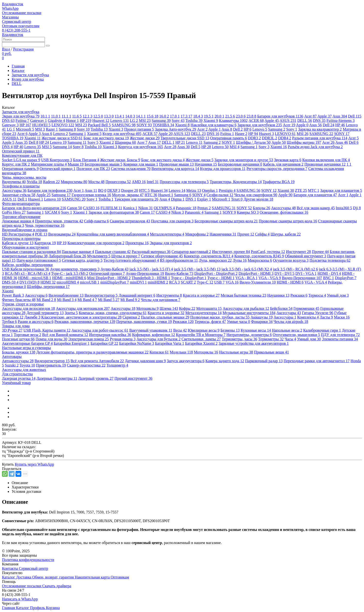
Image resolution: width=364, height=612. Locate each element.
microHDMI (68, 282)
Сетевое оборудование (162, 256)
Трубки (9, 322)
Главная (18, 66)
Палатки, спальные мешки (165, 317)
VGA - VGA (270, 278)
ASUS (288, 121)
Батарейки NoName (137, 343)
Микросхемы (74, 182)
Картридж (45, 243)
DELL (17, 84)
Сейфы (262, 234)
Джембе (32, 317)
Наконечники (223, 234)
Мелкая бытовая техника (243, 295)
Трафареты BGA (279, 182)
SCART (188, 282)
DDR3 (254, 138)
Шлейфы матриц (304, 142)
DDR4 (285, 138)
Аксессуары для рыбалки (246, 308)
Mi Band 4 (87, 300)
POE (41, 234)
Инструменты (169, 295)
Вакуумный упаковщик (151, 330)
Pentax (204, 208)
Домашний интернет (137, 295)
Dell (355, 116)
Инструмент (298, 252)
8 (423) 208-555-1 (16, 30)
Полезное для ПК (93, 169)
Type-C (205, 282)
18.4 (198, 116)
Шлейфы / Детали (253, 142)
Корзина (53, 608)
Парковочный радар (264, 361)
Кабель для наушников (283, 164)
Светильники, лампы (201, 339)
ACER (256, 121)
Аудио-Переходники (145, 273)
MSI (145, 121)
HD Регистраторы (18, 234)
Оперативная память (229, 138)
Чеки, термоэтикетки (45, 225)
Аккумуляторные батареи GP (27, 343)
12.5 (98, 116)
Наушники (206, 164)
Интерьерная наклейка (110, 335)
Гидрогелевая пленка (91, 195)
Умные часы (238, 322)
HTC (144, 190)
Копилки (159, 352)
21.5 (230, 116)
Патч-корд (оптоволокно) (39, 260)
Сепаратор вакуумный (191, 252)
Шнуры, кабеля (286, 234)
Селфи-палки (220, 195)
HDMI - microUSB (35, 278)
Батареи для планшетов (315, 195)
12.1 (88, 116)
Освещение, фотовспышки (284, 212)
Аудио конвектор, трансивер (75, 269)
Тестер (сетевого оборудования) (131, 260)
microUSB (89, 282)
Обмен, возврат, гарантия (53, 577)
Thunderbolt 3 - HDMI (151, 278)
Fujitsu (22, 121)
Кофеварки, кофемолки (154, 335)
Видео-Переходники (302, 278)
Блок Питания (86, 160)
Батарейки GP (104, 343)
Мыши (76, 164)
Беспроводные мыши (104, 164)
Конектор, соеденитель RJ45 (259, 256)
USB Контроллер (57, 160)
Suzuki (12, 365)
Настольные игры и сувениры (26, 348)
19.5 (209, 116)
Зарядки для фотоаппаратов (114, 212)
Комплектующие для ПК (22, 155)
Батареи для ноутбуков (280, 116)
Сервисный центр (16, 21)
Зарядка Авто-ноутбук (176, 129)
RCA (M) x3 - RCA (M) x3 (28, 273)
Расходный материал (151, 252)
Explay (204, 199)
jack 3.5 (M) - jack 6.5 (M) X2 (247, 269)
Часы (290, 339)
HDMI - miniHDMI (69, 278)
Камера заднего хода (225, 361)
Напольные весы (287, 330)
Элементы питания (340, 339)
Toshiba (194, 121)
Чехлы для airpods (291, 322)
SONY (144, 125)
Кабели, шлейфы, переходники (27, 265)
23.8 (251, 116)
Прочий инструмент (133, 378)
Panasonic (186, 208)
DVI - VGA (306, 273)
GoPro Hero (14, 212)
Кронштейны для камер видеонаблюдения (113, 234)
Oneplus (210, 190)
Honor (72, 121)
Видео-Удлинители (258, 282)
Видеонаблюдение (66, 295)
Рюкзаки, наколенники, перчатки (85, 322)
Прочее (246, 234)
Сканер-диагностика (86, 365)
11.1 (66, 116)
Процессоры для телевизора (184, 182)
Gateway (38, 121)
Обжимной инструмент (306, 256)
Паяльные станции (113, 252)
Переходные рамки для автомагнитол (316, 361)
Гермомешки (306, 308)
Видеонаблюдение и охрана (25, 230)
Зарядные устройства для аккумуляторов (254, 343)
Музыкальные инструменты (249, 313)
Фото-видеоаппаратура (21, 204)
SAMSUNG (124, 125)
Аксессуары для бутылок (159, 339)
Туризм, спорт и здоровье (23, 304)
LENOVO (63, 125)
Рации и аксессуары (36, 322)
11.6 (77, 116)
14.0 (130, 116)
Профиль (38, 608)
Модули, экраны (128, 195)
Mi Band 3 (67, 300)
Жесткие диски (145, 138)
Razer (52, 129)
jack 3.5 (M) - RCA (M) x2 (295, 269)
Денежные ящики (18, 221)
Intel (153, 182)
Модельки (181, 352)
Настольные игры (236, 352)
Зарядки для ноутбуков (260, 125)
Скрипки (131, 317)
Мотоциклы (147, 308)
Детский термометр (45, 313)
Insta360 (344, 208)
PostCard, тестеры (268, 252)
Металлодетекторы (167, 234)
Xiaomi (211, 121)
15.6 (153, 116)
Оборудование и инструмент (25, 247)
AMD (139, 182)
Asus (340, 116)
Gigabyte (56, 121)
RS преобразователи (179, 260)
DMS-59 (10, 282)
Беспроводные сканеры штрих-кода (226, 221)
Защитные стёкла (19, 195)
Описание (20, 483)
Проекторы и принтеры (21, 239)
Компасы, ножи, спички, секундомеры (113, 313)
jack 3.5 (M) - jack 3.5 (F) (151, 269)
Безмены (230, 330)
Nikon (146, 208)
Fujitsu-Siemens (340, 121)
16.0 (164, 116)
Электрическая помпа (88, 339)
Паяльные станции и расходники (31, 252)
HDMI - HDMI (290, 282)
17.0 (175, 116)
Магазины (10, 17)
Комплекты (308, 317)
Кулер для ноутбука (28, 79)
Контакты (10, 568)
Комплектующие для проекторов (96, 243)
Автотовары (12, 356)
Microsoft (25, 129)
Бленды (262, 208)
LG (134, 121)
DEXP (114, 190)
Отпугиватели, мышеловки (296, 335)
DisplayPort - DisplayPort (216, 273)
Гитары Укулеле (318, 313)
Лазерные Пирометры (57, 378)
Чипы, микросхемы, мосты (24, 177)
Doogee (130, 190)
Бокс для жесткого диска (106, 138)
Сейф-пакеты (97, 221)
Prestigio (227, 190)
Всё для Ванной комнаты (65, 335)
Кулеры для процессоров (223, 169)
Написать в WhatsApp (20, 599)
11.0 (56, 116)
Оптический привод (21, 151)
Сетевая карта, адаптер (82, 260)
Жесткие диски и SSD (62, 138)
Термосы (317, 295)
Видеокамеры (62, 234)
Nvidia (34, 182)
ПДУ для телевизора (340, 335)
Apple (325, 116)
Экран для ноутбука (21, 116)
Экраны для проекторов (171, 243)
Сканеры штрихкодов (130, 221)
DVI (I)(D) (29, 282)
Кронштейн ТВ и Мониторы (201, 335)
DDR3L (270, 138)
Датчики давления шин (145, 361)
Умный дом (338, 295)
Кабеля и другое (18, 243)
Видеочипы (14, 182)
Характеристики (25, 487)
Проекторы (137, 243)
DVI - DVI (284, 273)
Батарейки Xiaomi (201, 343)
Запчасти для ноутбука (30, 75)
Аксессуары (14, 190)
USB (219, 282)
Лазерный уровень (96, 378)
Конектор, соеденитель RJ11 (209, 256)
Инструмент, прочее (231, 252)
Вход (6, 49)
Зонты (71, 313)
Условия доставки (26, 491)
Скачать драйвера (57, 586)
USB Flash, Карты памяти (47, 330)
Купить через (34, 464)
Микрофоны (197, 234)
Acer (311, 116)
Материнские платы (49, 164)
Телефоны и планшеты (21, 186)
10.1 (45, 116)
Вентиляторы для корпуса (175, 169)
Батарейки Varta (170, 343)
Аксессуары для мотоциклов (83, 308)
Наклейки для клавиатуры (214, 125)
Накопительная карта (93, 577)
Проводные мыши (176, 164)
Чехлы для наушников (161, 300)
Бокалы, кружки (19, 352)
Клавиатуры (233, 121)
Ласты (326, 317)
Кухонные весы (256, 330)
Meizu (194, 190)
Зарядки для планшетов (341, 190)
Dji (357, 208)
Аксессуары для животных (24, 370)
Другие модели (258, 199)
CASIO (91, 208)
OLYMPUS (164, 208)
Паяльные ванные (78, 252)
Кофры (187, 308)
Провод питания (139, 129)
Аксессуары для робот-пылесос (100, 330)
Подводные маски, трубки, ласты (220, 317)
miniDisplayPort (115, 282)
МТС (314, 190)
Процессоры (118, 182)
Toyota (27, 365)
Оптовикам (120, 577)
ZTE (301, 190)
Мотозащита (209, 308)
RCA (174, 282)
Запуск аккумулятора (186, 361)
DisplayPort (346, 278)
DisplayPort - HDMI (256, 273)
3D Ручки (12, 330)
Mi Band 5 (109, 300)
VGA (232, 282)
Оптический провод (107, 273)
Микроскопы (260, 260)
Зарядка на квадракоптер (320, 129)
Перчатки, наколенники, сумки (144, 322)
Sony (178, 121)
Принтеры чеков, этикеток (59, 221)
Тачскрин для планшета (136, 199)
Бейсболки (281, 308)
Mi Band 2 (46, 300)
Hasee (241, 134)
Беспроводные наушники (240, 164)
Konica (130, 208)
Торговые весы (28, 335)
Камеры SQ (248, 212)
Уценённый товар (16, 383)
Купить (8, 464)
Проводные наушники (325, 164)
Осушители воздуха (291, 260)
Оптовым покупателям (21, 26)
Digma (178, 199)
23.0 (241, 116)
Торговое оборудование (21, 217)
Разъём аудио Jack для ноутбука (315, 147)
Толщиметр (117, 365)
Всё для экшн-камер (316, 208)
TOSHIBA (163, 125)
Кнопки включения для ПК (326, 160)
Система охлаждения (131, 169)
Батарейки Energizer (72, 343)
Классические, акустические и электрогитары (81, 317)
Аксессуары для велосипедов (28, 308)
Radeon (52, 182)
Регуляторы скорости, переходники (277, 169)
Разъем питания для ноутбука (320, 138)
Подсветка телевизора (330, 260)
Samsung (161, 121)
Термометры (271, 339)
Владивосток (13, 4)
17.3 (186, 116)
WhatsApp (10, 8)
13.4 (120, 116)
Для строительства (17, 374)
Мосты (96, 182)
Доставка (24, 577)
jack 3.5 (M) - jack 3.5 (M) (197, 269)
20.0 (219, 116)
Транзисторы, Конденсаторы (236, 182)
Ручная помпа (123, 339)
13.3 (109, 116)
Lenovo (120, 121)
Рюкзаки (299, 295)
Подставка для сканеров (172, 221)
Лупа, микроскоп (215, 260)
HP (86, 121)
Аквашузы (262, 317)
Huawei (101, 121)
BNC (328, 278)
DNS (8, 121)
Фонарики (262, 322)
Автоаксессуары (18, 361)
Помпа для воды (51, 339)
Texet (237, 199)
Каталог (18, 71)
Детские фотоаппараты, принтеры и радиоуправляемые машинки (92, 352)
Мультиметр (99, 256)
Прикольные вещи (271, 352)
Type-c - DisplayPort (189, 278)
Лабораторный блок (67, 256)
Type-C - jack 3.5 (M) (70, 273)
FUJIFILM (111, 208)
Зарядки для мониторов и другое (244, 160)
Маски (342, 317)
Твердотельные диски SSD (185, 138)
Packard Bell (99, 125)
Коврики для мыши (141, 164)
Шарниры (125, 142)
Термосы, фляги (210, 322)
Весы (180, 330)
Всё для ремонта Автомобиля (97, 361)
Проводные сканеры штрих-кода (288, 221)
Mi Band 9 (130, 300)
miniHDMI (158, 282)
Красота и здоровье (201, 295)
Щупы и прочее (126, 256)
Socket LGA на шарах (21, 160)
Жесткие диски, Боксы (120, 160)
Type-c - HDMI (221, 278)
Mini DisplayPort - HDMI (109, 278)
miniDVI (138, 282)
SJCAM (52, 212)
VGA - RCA (247, 278)
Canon (74, 208)
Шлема (169, 308)
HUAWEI (41, 125)
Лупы (240, 260)
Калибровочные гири (322, 330)
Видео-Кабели (179, 273)
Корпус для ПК (16, 164)
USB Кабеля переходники (25, 269)
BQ (102, 190)
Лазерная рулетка (19, 378)
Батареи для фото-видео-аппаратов (34, 208)
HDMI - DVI (329, 273)
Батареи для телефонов (50, 190)
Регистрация (23, 49)
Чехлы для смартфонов (256, 195)
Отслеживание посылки (22, 13)
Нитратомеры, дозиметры (249, 335)
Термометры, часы (240, 339)
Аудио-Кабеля (114, 269)
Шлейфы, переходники (48, 287)
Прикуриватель (51, 365)
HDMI (48, 282)
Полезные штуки (18, 339)
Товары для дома (16, 326)
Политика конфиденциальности (28, 560)
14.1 (141, 116)
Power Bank (13, 295)
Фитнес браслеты (19, 300)
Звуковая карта (288, 160)
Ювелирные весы (204, 330)
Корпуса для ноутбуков (141, 147)
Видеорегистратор (101, 295)
